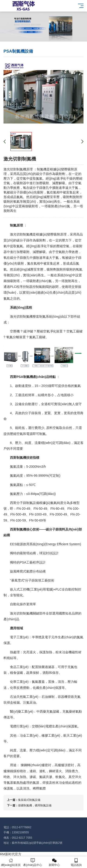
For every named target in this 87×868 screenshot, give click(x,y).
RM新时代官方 (11, 854)
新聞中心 (55, 862)
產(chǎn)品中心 (33, 862)
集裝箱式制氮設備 (29, 800)
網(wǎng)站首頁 (11, 862)
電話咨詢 (76, 862)
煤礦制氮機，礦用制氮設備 (35, 805)
